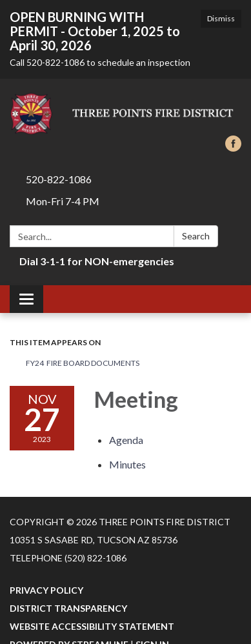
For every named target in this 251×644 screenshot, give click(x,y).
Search (196, 236)
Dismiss (221, 18)
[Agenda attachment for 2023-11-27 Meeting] (126, 440)
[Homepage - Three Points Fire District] (126, 114)
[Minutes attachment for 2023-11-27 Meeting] (127, 464)
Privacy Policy (46, 590)
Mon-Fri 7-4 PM (63, 201)
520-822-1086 (59, 179)
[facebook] (233, 147)
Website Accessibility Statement (92, 626)
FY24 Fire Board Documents (83, 363)
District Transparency (68, 608)
